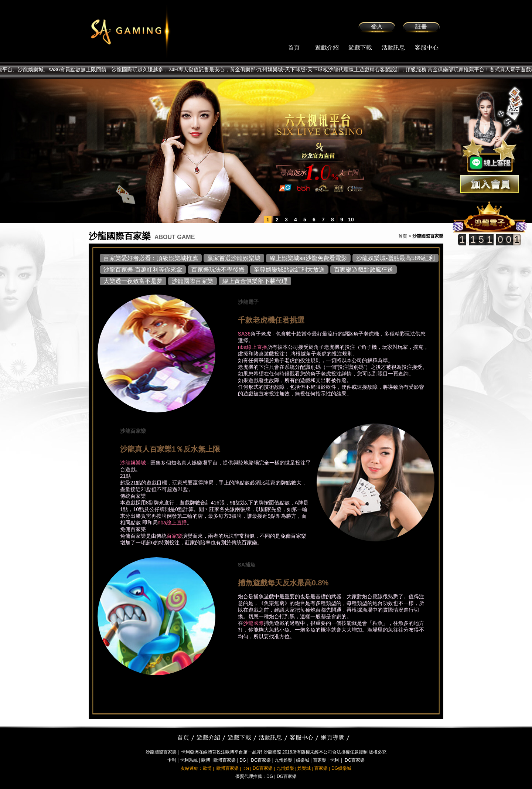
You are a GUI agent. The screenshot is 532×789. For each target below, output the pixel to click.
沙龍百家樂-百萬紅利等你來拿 (143, 270)
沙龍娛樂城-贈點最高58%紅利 (395, 258)
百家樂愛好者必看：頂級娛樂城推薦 (151, 258)
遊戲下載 (360, 47)
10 (351, 220)
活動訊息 (393, 47)
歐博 (206, 760)
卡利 (172, 760)
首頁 (294, 47)
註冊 (421, 26)
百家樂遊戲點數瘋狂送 (364, 270)
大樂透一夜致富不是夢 (133, 281)
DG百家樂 (261, 760)
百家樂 (174, 536)
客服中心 (427, 47)
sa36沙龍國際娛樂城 (149, 31)
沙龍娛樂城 (133, 463)
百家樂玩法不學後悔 (218, 270)
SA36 (244, 334)
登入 (377, 26)
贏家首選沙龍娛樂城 (234, 258)
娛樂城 (303, 760)
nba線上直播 (253, 347)
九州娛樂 (283, 760)
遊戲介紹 (327, 47)
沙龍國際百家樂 (192, 281)
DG (243, 760)
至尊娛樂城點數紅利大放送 (289, 270)
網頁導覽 (332, 737)
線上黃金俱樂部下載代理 (255, 281)
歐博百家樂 (225, 760)
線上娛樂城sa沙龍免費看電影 (308, 258)
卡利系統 (189, 760)
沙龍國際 (253, 623)
